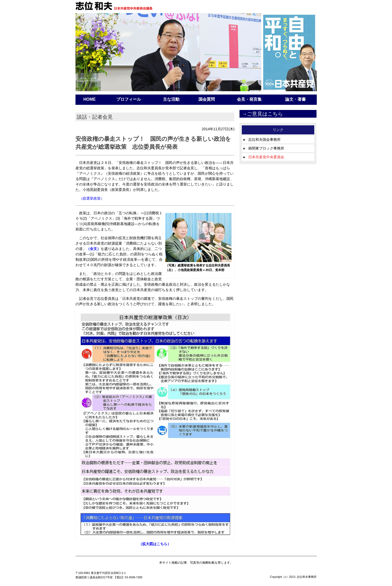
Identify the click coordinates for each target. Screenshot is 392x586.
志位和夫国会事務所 (262, 139)
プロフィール (129, 99)
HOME (90, 99)
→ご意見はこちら (262, 114)
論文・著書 (295, 99)
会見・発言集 (249, 99)
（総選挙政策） (92, 198)
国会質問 (207, 99)
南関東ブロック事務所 (264, 148)
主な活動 (171, 99)
